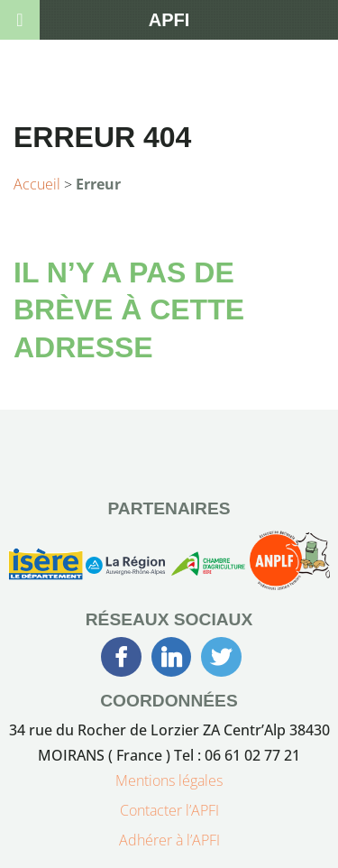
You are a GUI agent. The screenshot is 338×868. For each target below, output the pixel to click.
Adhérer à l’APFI (169, 840)
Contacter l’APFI (169, 810)
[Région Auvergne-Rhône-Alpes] (125, 568)
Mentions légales (169, 780)
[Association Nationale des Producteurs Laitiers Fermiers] (289, 568)
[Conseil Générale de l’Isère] (45, 568)
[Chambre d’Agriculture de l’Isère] (207, 568)
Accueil (37, 184)
